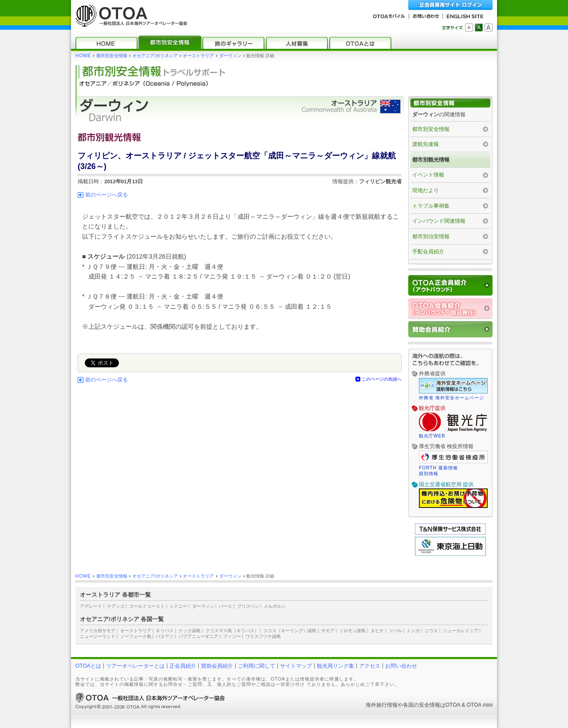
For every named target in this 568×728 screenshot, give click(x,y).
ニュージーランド (98, 636)
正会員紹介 (183, 666)
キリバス (165, 631)
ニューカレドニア (461, 631)
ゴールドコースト (147, 606)
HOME (83, 56)
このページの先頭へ (382, 379)
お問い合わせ (401, 666)
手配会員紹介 (428, 252)
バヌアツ (165, 636)
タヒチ (377, 631)
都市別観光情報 (431, 160)
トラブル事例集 (431, 206)
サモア (328, 631)
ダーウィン (230, 56)
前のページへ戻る (106, 195)
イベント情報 (428, 175)
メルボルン (275, 606)
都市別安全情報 (112, 56)
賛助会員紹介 (217, 666)
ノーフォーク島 (136, 636)
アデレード (91, 606)
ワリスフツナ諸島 (263, 636)
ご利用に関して (256, 666)
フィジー (232, 636)
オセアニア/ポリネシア (155, 56)
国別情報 (429, 474)
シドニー (178, 606)
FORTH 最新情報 (438, 468)
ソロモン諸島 (352, 631)
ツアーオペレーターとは (135, 666)
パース (225, 606)
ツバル (395, 631)
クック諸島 (189, 631)
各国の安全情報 (422, 705)
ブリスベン (248, 606)
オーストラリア (198, 56)
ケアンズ (116, 606)
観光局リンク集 (335, 666)
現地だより (426, 190)
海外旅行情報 (382, 705)
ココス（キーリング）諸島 (290, 631)
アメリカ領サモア (98, 631)
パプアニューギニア (198, 636)
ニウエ (431, 631)
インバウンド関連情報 (439, 221)
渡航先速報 (426, 144)
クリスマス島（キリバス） (232, 631)
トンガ (413, 631)
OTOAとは (88, 666)
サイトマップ (296, 666)
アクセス (370, 666)
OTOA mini (480, 705)
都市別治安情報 (431, 236)
